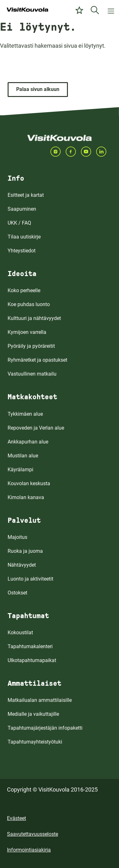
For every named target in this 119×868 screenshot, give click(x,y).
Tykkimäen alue (25, 414)
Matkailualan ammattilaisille (40, 700)
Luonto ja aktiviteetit (30, 579)
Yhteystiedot (22, 251)
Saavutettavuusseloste (33, 834)
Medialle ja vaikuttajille (33, 714)
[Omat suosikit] (79, 10)
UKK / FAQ (19, 223)
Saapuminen (22, 209)
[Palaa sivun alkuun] (38, 90)
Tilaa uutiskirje (24, 237)
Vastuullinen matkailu (32, 374)
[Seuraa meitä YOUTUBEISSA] (89, 152)
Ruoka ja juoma (25, 551)
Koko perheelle (24, 290)
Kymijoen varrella (27, 332)
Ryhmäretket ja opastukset (37, 360)
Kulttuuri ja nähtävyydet (34, 318)
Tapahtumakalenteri (30, 646)
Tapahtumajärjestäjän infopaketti (45, 728)
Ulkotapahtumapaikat (32, 660)
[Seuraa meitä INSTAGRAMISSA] (58, 152)
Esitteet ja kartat (26, 195)
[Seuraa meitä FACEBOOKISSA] (73, 152)
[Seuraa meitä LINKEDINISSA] (104, 152)
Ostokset (17, 593)
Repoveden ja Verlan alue (36, 428)
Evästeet (17, 818)
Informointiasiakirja (29, 850)
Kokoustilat (20, 633)
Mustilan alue (23, 456)
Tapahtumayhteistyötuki (35, 742)
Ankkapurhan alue (28, 442)
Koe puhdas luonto (29, 304)
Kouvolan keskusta (29, 483)
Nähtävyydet (22, 565)
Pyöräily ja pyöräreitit (31, 346)
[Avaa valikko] (111, 10)
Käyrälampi (20, 470)
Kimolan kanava (26, 497)
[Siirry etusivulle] (27, 10)
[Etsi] (95, 10)
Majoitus (17, 537)
